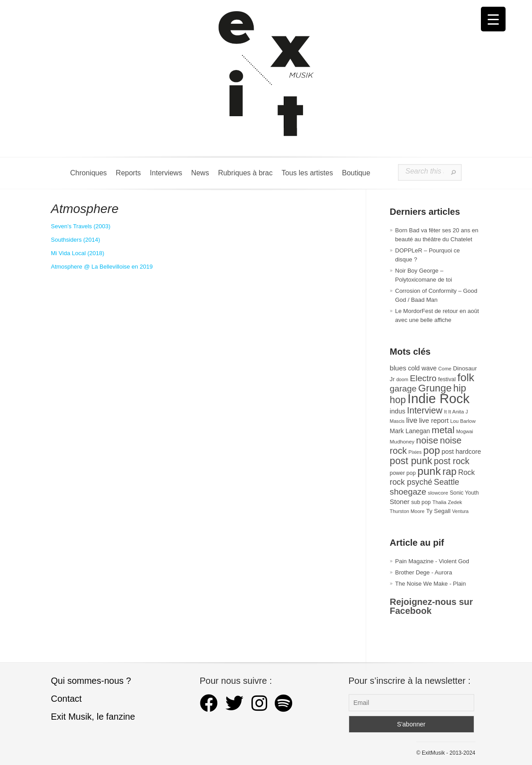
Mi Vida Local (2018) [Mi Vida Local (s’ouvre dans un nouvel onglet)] (78, 253)
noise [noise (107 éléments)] (427, 440)
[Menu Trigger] (493, 19)
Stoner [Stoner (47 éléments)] (400, 502)
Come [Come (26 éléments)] (445, 369)
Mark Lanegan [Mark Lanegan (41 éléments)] (410, 431)
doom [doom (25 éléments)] (402, 379)
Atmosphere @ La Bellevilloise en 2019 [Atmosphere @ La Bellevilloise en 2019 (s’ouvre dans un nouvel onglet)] (102, 267)
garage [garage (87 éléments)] (403, 389)
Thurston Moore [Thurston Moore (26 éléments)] (407, 511)
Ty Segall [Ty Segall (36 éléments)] (439, 511)
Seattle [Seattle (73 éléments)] (446, 482)
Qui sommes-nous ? (91, 681)
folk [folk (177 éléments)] (466, 377)
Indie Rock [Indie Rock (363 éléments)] (439, 398)
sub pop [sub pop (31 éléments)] (421, 502)
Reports (128, 173)
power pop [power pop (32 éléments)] (403, 473)
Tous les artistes (307, 173)
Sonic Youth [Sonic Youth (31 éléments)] (464, 493)
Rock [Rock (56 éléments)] (466, 472)
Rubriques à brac (245, 173)
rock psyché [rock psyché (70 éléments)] (411, 482)
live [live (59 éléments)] (412, 420)
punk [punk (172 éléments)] (429, 471)
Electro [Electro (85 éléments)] (423, 378)
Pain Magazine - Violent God (432, 561)
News (200, 173)
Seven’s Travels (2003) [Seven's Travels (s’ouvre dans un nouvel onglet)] (81, 226)
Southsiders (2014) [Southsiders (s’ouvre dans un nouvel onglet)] (76, 240)
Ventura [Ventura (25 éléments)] (461, 511)
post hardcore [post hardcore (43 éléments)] (461, 452)
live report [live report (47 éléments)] (434, 420)
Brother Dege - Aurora (424, 572)
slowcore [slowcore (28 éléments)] (438, 493)
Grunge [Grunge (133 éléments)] (435, 388)
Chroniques (89, 173)
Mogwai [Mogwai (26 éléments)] (465, 431)
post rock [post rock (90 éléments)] (452, 461)
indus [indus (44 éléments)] (398, 411)
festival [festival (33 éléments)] (447, 379)
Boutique (356, 173)
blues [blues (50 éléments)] (398, 368)
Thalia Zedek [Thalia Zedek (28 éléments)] (447, 502)
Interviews (166, 173)
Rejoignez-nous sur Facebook (432, 606)
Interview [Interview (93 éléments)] (425, 410)
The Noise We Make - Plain (431, 584)
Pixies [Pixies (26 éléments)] (415, 452)
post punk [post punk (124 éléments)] (411, 461)
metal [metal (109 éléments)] (443, 430)
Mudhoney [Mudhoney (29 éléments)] (402, 442)
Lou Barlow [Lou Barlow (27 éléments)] (463, 421)
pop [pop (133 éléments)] (431, 450)
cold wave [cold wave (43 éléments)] (422, 368)
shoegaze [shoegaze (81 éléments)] (408, 492)
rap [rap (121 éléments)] (449, 472)
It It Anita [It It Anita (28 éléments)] (454, 412)
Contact (67, 699)
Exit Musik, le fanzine (93, 717)
